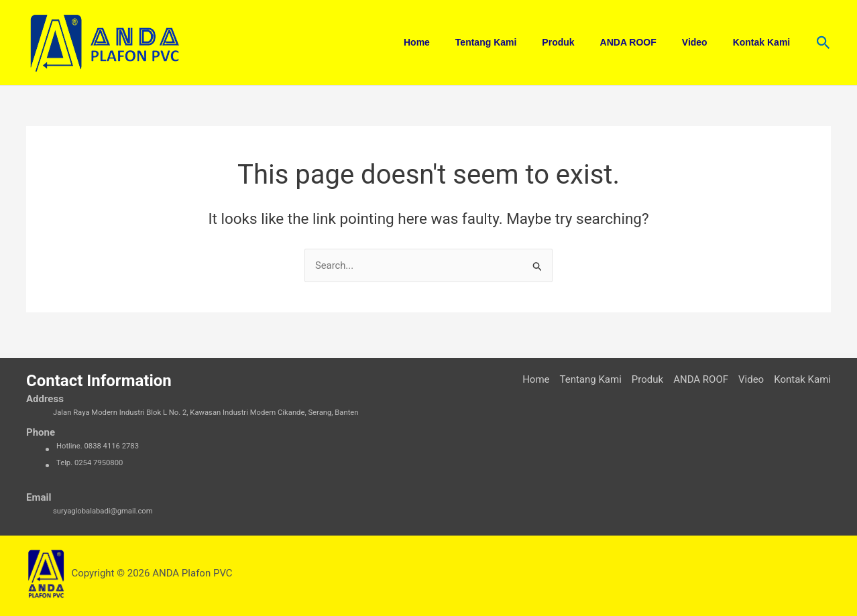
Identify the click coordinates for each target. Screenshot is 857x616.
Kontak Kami (765, 42)
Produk (581, 42)
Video (705, 42)
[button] (823, 43)
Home (454, 42)
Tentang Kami (516, 42)
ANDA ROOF (644, 42)
